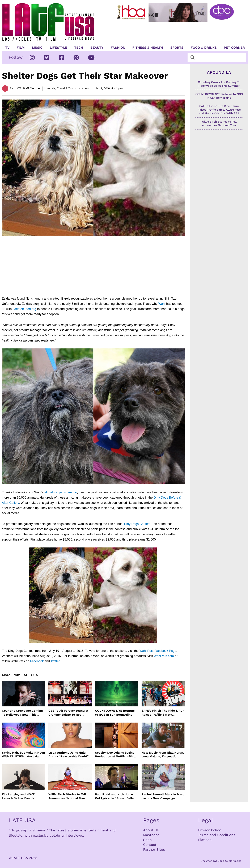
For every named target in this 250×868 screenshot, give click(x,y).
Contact (150, 845)
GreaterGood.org (24, 309)
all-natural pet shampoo (61, 492)
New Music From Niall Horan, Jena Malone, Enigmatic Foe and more (163, 755)
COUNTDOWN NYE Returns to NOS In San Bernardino (115, 712)
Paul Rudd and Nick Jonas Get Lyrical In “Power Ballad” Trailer (116, 796)
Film (21, 48)
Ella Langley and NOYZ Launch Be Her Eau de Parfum (18, 796)
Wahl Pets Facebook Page (158, 651)
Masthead (151, 835)
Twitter (55, 661)
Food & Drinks (204, 48)
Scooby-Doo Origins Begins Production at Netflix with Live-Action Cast (115, 755)
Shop (147, 840)
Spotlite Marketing (230, 861)
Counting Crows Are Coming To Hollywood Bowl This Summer (22, 713)
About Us (151, 830)
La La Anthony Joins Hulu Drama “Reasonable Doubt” (69, 754)
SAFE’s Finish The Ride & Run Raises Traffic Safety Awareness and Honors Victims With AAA (163, 713)
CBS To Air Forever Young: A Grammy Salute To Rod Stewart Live (68, 713)
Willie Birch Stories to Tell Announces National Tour (67, 796)
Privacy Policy (209, 830)
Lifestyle (58, 48)
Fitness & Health (148, 48)
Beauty (97, 48)
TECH (79, 48)
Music (37, 48)
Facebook (37, 661)
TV (7, 48)
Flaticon (205, 840)
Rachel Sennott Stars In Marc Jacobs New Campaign (163, 796)
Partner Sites (154, 849)
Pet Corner (234, 48)
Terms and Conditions (217, 835)
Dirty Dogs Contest (137, 524)
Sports (177, 48)
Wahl (162, 304)
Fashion (118, 48)
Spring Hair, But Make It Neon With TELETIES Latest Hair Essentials (23, 755)
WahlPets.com (164, 656)
